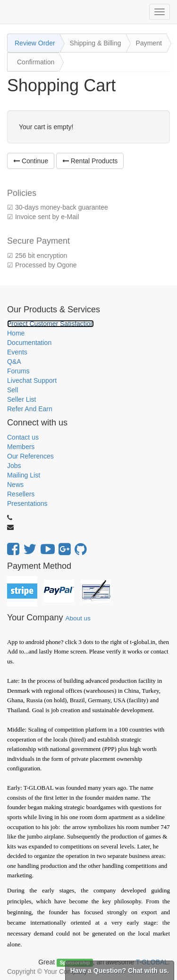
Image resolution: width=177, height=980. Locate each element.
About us (78, 618)
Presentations (27, 503)
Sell (13, 390)
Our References (30, 456)
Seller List (21, 399)
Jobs (14, 466)
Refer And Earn (30, 409)
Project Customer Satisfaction (51, 324)
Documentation (29, 343)
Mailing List (24, 475)
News (15, 485)
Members (21, 447)
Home (16, 333)
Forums (18, 371)
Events (17, 352)
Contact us (23, 437)
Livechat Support (32, 380)
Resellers (21, 494)
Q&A (14, 362)
